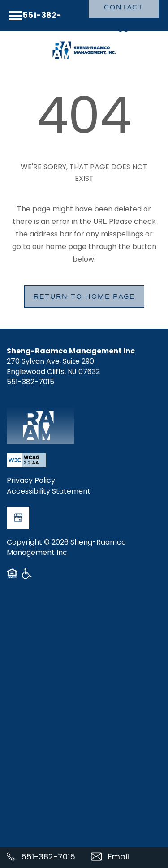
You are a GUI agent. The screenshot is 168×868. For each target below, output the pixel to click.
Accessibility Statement (49, 492)
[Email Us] (126, 857)
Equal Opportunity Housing (12, 577)
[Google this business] (18, 518)
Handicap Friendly (27, 577)
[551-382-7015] (42, 857)
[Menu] (16, 16)
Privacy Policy (31, 481)
